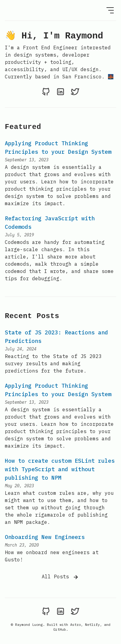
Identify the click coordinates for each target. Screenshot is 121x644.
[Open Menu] (110, 10)
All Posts (60, 577)
